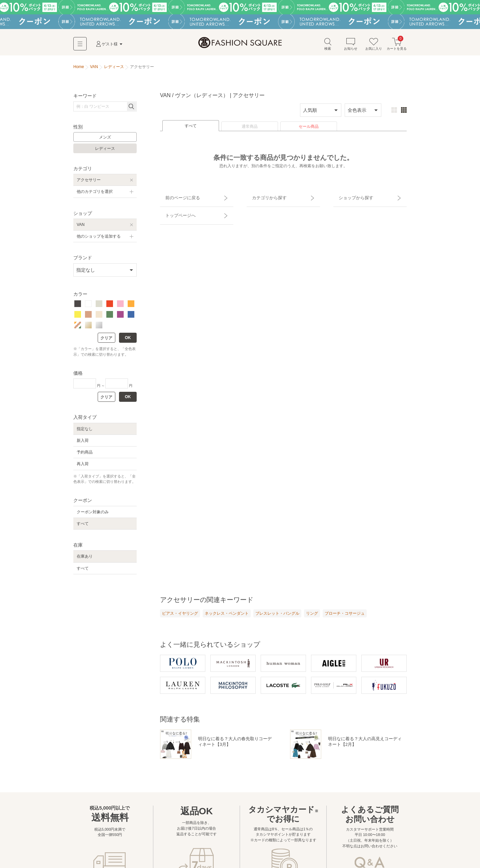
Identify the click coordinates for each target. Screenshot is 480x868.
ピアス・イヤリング (180, 616)
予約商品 (85, 455)
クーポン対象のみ (93, 514)
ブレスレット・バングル (277, 616)
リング (312, 616)
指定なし (85, 431)
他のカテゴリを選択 (95, 194)
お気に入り (374, 46)
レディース (105, 151)
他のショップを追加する (99, 239)
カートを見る (397, 46)
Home (79, 69)
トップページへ (176, 209)
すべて (191, 128)
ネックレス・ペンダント (227, 616)
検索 (328, 46)
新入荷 (83, 443)
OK (128, 340)
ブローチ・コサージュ (345, 616)
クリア (106, 341)
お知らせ (351, 46)
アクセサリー (89, 183)
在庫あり (85, 559)
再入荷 (83, 467)
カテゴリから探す (264, 197)
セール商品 (309, 129)
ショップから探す (351, 197)
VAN (81, 227)
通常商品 (250, 129)
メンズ (105, 140)
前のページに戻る (178, 197)
